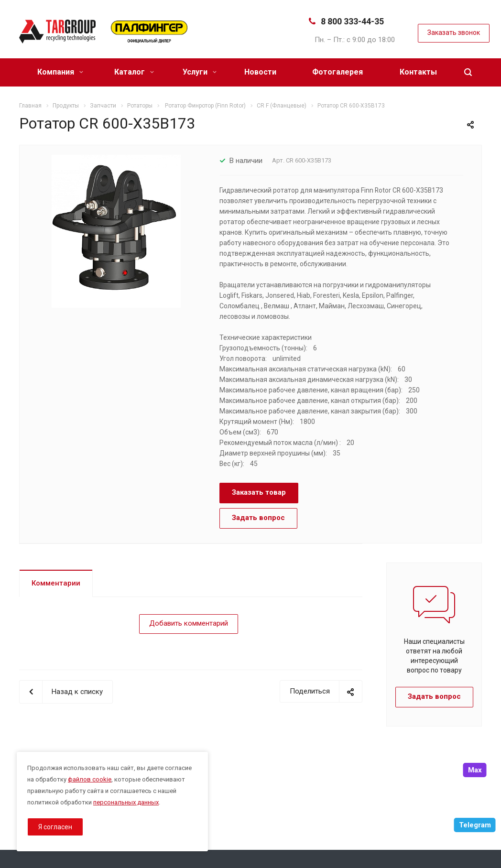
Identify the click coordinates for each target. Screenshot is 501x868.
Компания (60, 72)
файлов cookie (90, 779)
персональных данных (126, 802)
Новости (260, 72)
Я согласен (55, 827)
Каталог (134, 72)
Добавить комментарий (189, 623)
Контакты (418, 72)
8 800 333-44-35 (352, 21)
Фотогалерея (338, 72)
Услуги (200, 72)
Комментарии (56, 583)
